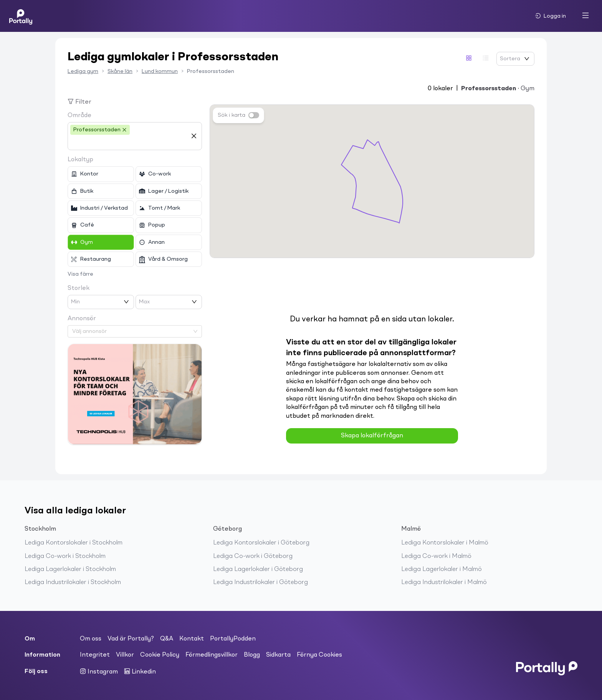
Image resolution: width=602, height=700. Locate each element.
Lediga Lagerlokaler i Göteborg (258, 569)
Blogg (252, 655)
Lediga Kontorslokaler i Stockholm (74, 543)
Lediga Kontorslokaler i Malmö (445, 543)
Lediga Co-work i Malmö (436, 556)
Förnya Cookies (319, 655)
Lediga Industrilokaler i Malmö (444, 583)
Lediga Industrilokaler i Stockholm (73, 583)
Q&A (167, 639)
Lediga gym (83, 71)
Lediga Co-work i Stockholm (65, 556)
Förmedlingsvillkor (212, 655)
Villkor (125, 655)
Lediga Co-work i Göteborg (253, 556)
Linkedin (140, 672)
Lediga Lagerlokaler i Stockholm (70, 569)
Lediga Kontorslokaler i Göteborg (261, 543)
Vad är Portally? (131, 639)
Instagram (99, 672)
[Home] (21, 16)
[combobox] (129, 142)
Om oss (91, 639)
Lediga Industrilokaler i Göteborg (260, 583)
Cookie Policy (160, 655)
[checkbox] (101, 174)
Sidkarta (278, 655)
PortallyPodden (233, 639)
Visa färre (80, 274)
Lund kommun (160, 71)
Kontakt (192, 639)
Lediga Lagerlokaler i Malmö (442, 569)
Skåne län (120, 71)
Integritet (95, 655)
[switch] (254, 115)
